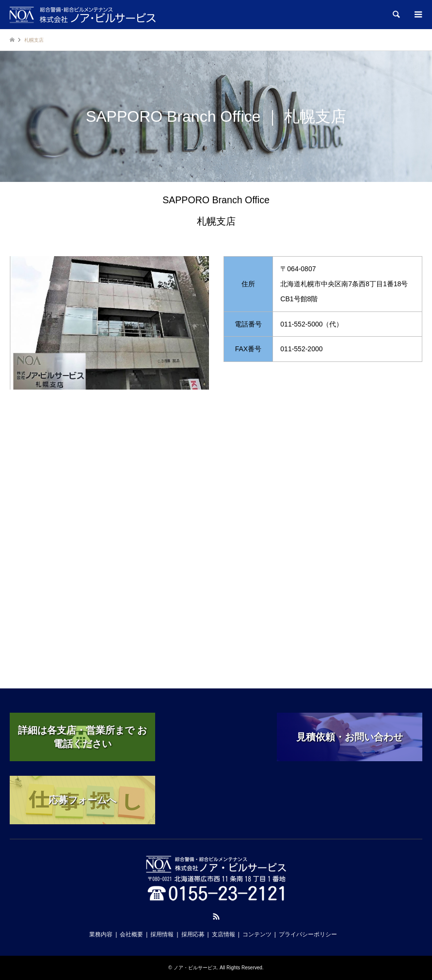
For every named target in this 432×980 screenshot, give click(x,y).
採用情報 (162, 934)
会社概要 (131, 934)
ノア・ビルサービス (195, 968)
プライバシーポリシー (308, 934)
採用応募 (193, 934)
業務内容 (101, 934)
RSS (216, 916)
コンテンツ (257, 934)
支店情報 (224, 934)
